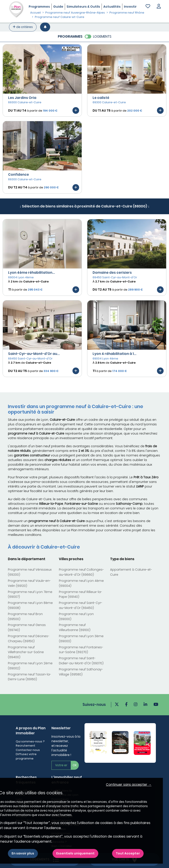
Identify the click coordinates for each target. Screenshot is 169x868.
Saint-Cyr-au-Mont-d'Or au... (34, 354)
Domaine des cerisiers (112, 273)
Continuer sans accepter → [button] (129, 785)
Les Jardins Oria (22, 98)
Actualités (112, 7)
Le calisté (101, 98)
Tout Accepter (128, 853)
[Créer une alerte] (45, 27)
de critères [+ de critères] (23, 27)
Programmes (39, 7)
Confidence (18, 174)
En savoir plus (23, 853)
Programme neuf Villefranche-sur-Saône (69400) (26, 652)
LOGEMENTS (102, 36)
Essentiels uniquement (75, 853)
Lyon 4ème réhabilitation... (32, 273)
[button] (159, 7)
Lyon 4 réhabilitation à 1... (114, 354)
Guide (58, 7)
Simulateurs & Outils (83, 7)
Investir (130, 7)
